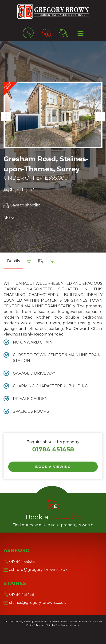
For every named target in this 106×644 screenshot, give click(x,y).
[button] (6, 116)
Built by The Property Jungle (63, 625)
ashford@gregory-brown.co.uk (36, 570)
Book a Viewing (53, 467)
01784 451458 (53, 449)
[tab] (29, 263)
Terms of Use (41, 622)
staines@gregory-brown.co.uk (35, 603)
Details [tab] (13, 261)
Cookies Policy (59, 622)
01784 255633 (19, 562)
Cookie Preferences (80, 622)
